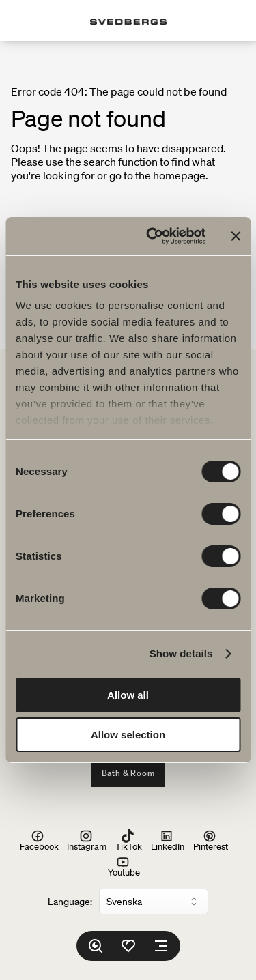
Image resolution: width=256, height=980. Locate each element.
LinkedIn (168, 840)
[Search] (96, 946)
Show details (181, 653)
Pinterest (211, 840)
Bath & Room (128, 773)
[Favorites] (128, 946)
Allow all (128, 695)
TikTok (129, 840)
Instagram (87, 840)
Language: (70, 902)
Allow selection (128, 735)
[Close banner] (236, 236)
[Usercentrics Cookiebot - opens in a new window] (153, 236)
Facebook (39, 840)
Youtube (124, 867)
